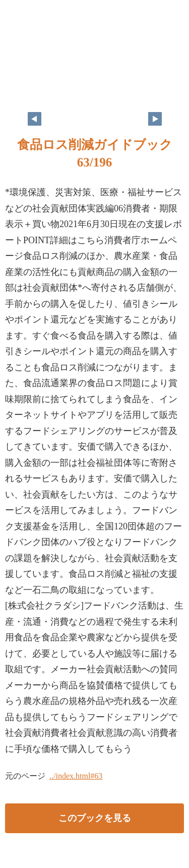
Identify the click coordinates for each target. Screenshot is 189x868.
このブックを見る (95, 818)
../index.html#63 (76, 776)
